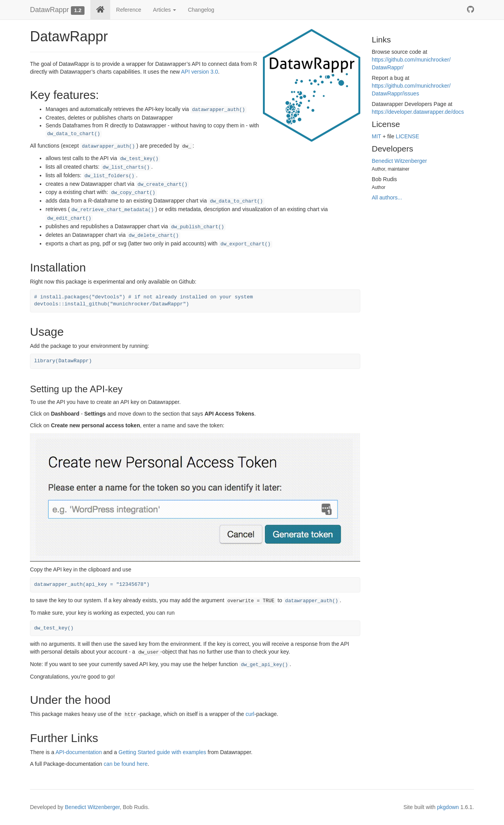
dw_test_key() (139, 159)
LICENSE (407, 136)
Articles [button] (165, 10)
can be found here (126, 764)
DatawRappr (49, 10)
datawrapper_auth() (219, 110)
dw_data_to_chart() (74, 134)
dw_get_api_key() (264, 665)
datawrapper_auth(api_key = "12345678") (92, 584)
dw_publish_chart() (197, 227)
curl (250, 714)
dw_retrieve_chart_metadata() (113, 210)
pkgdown (448, 807)
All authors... (387, 197)
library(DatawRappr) (63, 361)
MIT (377, 136)
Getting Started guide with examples (162, 752)
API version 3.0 (200, 72)
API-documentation (78, 752)
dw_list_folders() (109, 176)
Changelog (201, 10)
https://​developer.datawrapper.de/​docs (418, 112)
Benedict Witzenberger (400, 161)
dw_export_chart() (245, 244)
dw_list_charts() (126, 167)
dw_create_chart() (162, 185)
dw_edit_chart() (69, 219)
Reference (129, 10)
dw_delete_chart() (153, 236)
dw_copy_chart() (133, 193)
